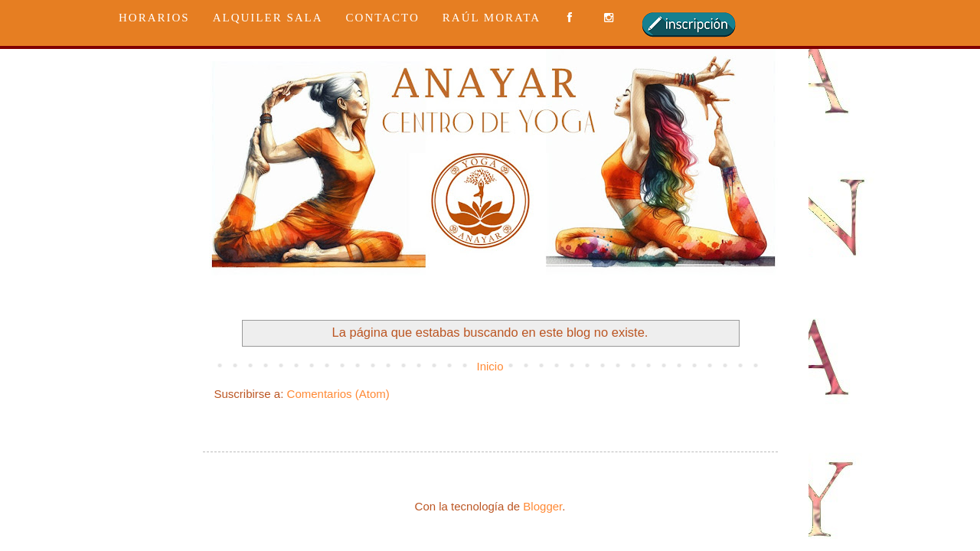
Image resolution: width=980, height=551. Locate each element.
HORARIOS (154, 18)
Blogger (542, 506)
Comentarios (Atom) (338, 394)
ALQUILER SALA (268, 18)
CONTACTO (383, 18)
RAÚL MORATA (492, 18)
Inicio (490, 366)
